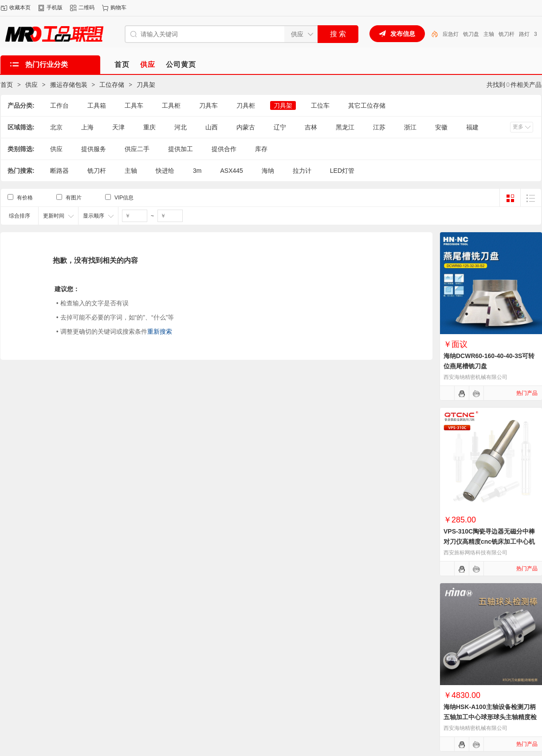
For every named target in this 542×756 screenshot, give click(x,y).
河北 (181, 127)
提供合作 (224, 149)
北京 (56, 127)
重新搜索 (160, 331)
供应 (31, 85)
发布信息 (403, 34)
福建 (472, 127)
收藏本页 (20, 8)
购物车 (118, 8)
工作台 (59, 105)
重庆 (149, 127)
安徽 (441, 127)
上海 (87, 127)
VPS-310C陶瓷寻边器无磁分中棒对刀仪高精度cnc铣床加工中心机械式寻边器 (489, 542)
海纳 (268, 171)
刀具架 (146, 85)
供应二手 (137, 149)
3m (197, 171)
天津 (118, 127)
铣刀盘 (496, 34)
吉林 (311, 127)
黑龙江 (345, 127)
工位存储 (112, 85)
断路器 (59, 171)
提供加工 (181, 149)
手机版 (55, 8)
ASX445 (231, 171)
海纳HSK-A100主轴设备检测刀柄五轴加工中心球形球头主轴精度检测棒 (490, 717)
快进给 (165, 171)
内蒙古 (246, 127)
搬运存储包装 (69, 85)
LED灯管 (453, 34)
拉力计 (302, 171)
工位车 (320, 105)
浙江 (410, 127)
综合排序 (20, 216)
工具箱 (97, 105)
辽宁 (280, 127)
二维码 (86, 8)
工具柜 (171, 105)
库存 (261, 149)
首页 (7, 85)
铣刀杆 (97, 171)
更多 (518, 127)
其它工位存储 (367, 105)
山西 (212, 127)
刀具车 (208, 105)
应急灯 (476, 34)
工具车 (134, 105)
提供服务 (94, 149)
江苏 (379, 127)
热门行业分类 (47, 64)
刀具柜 (246, 105)
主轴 (514, 34)
